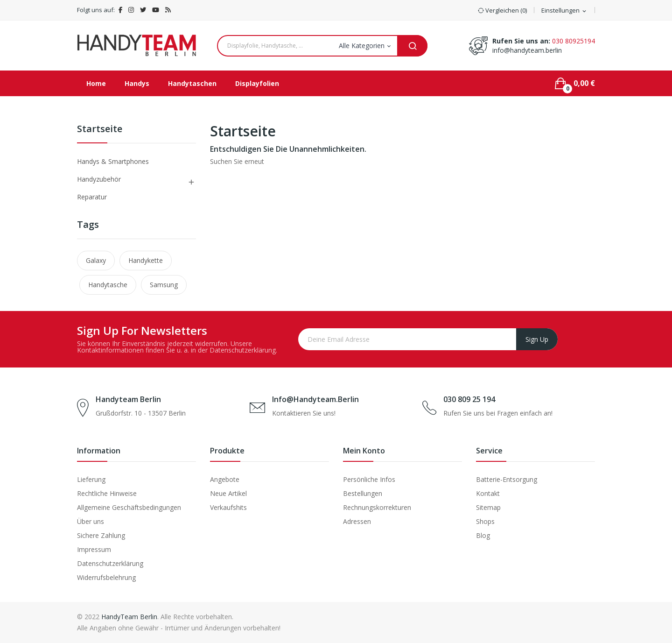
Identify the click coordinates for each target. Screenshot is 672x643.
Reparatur (92, 197)
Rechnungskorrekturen (377, 507)
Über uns (91, 521)
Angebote (225, 479)
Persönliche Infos (369, 479)
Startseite (100, 130)
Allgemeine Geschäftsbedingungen (129, 507)
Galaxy (96, 260)
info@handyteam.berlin (527, 50)
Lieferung (91, 479)
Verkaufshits (228, 507)
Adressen (357, 521)
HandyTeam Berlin (129, 617)
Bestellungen (363, 493)
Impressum (94, 549)
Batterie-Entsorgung (507, 479)
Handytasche (108, 285)
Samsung (164, 285)
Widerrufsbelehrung (106, 577)
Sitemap (488, 507)
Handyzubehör (99, 179)
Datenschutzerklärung (110, 563)
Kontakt (488, 493)
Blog (483, 535)
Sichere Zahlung (101, 535)
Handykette (146, 260)
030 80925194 (574, 41)
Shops (485, 521)
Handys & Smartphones (113, 161)
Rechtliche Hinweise (107, 493)
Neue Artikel (228, 493)
